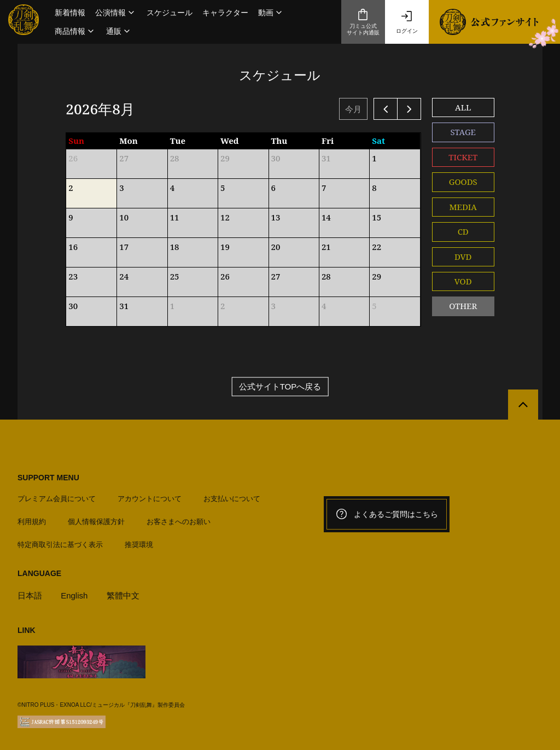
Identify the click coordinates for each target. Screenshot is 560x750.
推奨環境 (139, 545)
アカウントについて (150, 499)
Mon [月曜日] (129, 141)
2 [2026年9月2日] (223, 306)
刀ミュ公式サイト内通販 (363, 22)
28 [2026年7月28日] (175, 158)
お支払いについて (232, 499)
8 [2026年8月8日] (374, 188)
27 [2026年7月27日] (124, 158)
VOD (463, 281)
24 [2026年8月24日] (124, 276)
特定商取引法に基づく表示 (60, 545)
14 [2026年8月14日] (326, 217)
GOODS (463, 182)
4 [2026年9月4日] (324, 306)
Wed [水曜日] (229, 141)
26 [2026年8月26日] (225, 276)
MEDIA (463, 207)
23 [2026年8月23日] (73, 276)
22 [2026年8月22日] (377, 247)
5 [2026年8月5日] (223, 188)
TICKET (463, 157)
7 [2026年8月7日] (324, 188)
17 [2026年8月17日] (124, 247)
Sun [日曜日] (76, 141)
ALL (463, 107)
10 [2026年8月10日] (124, 217)
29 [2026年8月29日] (377, 276)
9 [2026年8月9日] (71, 217)
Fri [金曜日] (328, 141)
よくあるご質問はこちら (387, 514)
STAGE (463, 132)
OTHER (463, 306)
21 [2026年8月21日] (326, 247)
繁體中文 (123, 595)
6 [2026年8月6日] (273, 188)
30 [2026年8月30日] (73, 306)
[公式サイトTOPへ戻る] (523, 405)
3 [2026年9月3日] (273, 306)
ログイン (407, 22)
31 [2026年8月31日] (124, 306)
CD (463, 231)
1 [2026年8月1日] (374, 158)
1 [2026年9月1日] (172, 306)
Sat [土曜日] (378, 141)
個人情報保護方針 (96, 522)
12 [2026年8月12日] (225, 217)
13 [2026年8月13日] (276, 217)
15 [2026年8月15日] (377, 217)
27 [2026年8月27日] (276, 276)
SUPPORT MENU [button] (48, 478)
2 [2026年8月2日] (71, 188)
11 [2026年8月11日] (175, 217)
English (74, 595)
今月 (353, 109)
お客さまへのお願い (179, 522)
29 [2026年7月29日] (225, 158)
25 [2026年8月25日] (175, 276)
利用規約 (32, 522)
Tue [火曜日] (178, 141)
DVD (463, 257)
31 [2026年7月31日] (326, 158)
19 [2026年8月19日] (225, 247)
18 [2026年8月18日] (175, 247)
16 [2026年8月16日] (73, 247)
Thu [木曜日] (279, 141)
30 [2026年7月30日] (276, 158)
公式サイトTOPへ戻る (280, 386)
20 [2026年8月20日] (276, 247)
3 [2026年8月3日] (121, 188)
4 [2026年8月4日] (172, 188)
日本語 (30, 595)
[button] (116, 13)
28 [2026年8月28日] (326, 276)
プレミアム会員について (57, 499)
